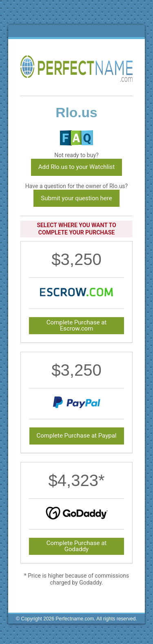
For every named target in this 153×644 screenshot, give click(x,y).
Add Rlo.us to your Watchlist (76, 167)
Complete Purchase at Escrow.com (77, 325)
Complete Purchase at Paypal (77, 436)
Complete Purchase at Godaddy (77, 546)
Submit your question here (76, 198)
